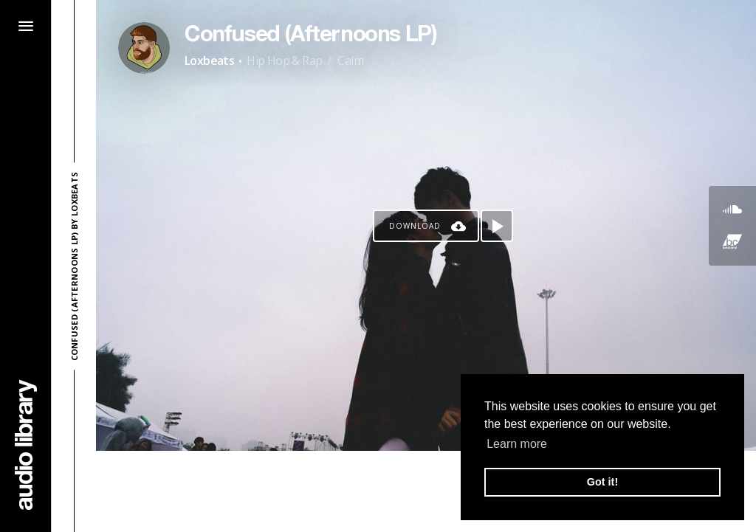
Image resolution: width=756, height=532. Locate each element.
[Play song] (497, 226)
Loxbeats (209, 61)
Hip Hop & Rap (284, 61)
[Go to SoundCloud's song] (732, 210)
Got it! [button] (602, 482)
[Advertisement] (426, 491)
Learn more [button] (517, 444)
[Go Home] (26, 445)
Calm (350, 61)
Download (415, 226)
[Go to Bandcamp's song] (732, 242)
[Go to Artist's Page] (144, 48)
